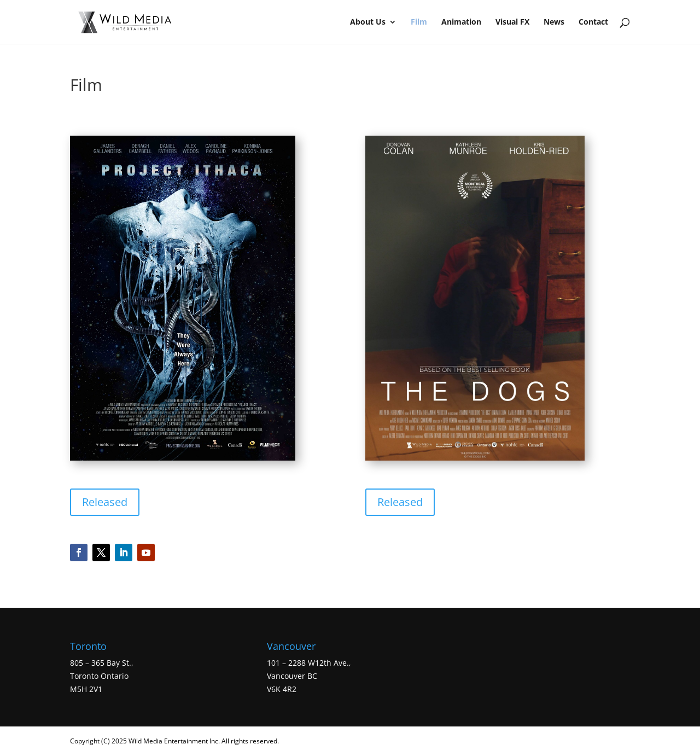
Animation (461, 22)
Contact (593, 22)
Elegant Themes (344, 741)
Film (419, 22)
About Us (368, 22)
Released (105, 502)
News (554, 22)
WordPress (432, 741)
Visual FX (512, 22)
